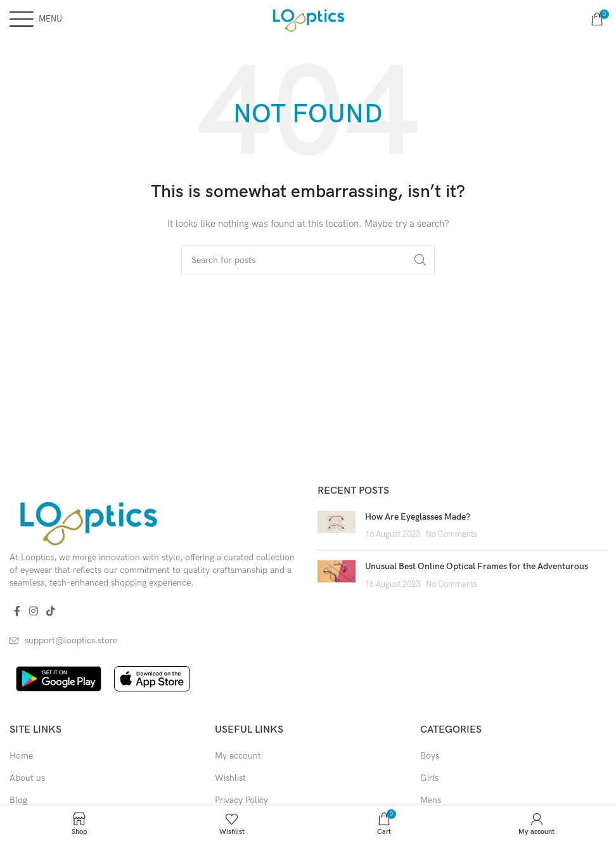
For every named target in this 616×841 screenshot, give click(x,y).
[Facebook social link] (17, 612)
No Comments (452, 535)
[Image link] (87, 520)
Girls (429, 778)
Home (21, 756)
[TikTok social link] (50, 612)
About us (27, 778)
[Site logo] (308, 18)
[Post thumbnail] (337, 526)
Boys (430, 756)
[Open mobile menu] (36, 19)
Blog (18, 800)
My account (238, 756)
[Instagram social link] (33, 612)
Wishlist (230, 778)
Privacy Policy (241, 800)
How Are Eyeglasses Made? (418, 517)
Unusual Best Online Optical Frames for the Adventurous (477, 566)
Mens (431, 800)
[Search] (308, 260)
